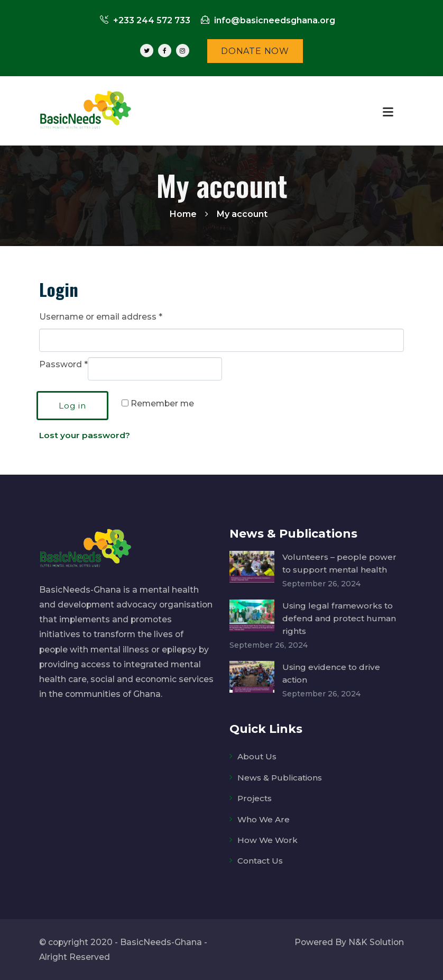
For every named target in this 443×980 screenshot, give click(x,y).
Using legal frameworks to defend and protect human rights (339, 618)
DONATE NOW (255, 51)
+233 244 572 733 (145, 20)
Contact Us (261, 860)
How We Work (267, 840)
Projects (255, 798)
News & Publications (281, 777)
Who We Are (264, 819)
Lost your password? (85, 435)
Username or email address (101, 317)
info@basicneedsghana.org (268, 20)
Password (63, 364)
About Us (257, 756)
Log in (72, 406)
